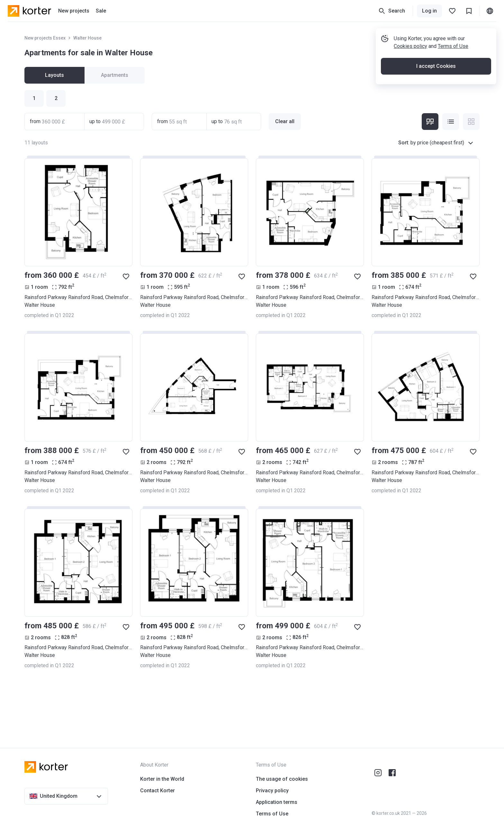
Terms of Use (453, 46)
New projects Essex (45, 38)
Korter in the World (162, 779)
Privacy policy (272, 791)
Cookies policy (410, 46)
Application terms (277, 802)
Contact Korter (157, 791)
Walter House (87, 38)
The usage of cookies (282, 779)
